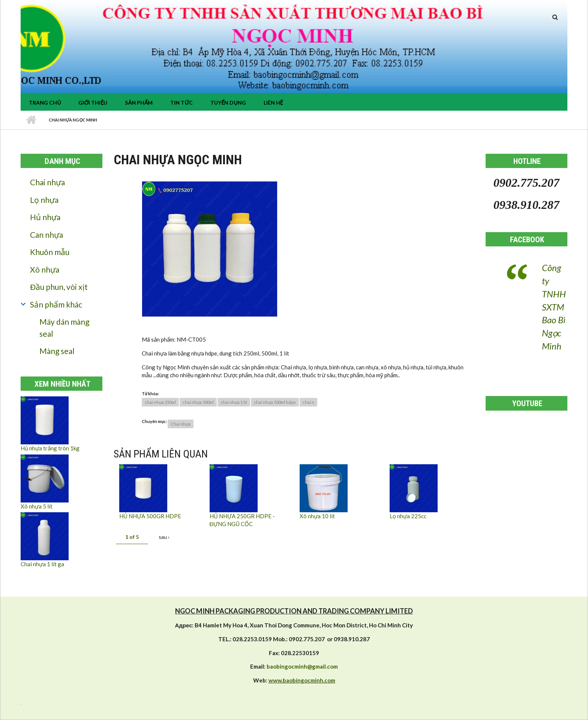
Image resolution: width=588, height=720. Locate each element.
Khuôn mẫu (50, 252)
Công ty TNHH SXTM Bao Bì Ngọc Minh (554, 307)
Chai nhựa (47, 182)
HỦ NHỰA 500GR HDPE (150, 516)
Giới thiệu (93, 103)
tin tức (181, 103)
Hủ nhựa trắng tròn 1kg (50, 448)
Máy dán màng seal (64, 328)
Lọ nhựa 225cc (408, 516)
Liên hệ (273, 103)
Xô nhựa (45, 269)
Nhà (31, 120)
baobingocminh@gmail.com (302, 666)
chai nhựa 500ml (198, 402)
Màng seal (57, 351)
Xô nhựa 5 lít (37, 506)
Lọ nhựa (44, 200)
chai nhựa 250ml (160, 402)
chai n (308, 402)
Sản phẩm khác (56, 304)
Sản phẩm (139, 103)
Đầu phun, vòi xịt (59, 287)
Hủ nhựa (45, 217)
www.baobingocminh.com (302, 680)
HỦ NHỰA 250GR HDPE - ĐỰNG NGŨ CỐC (242, 520)
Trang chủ (45, 103)
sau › (164, 537)
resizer (21, 704)
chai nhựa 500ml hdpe (275, 402)
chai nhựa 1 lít (234, 402)
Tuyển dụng (228, 103)
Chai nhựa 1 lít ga (42, 564)
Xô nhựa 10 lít (317, 516)
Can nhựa (46, 235)
